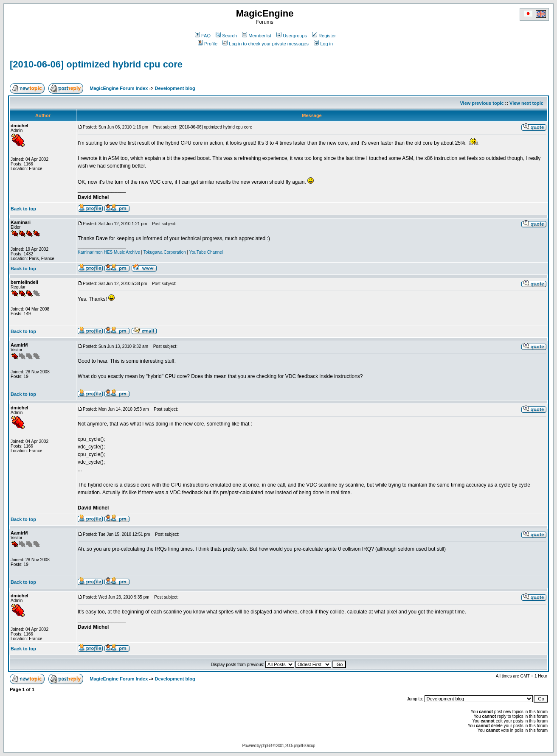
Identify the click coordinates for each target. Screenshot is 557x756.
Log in (323, 44)
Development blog (175, 88)
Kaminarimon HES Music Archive (109, 252)
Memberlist (257, 36)
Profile (208, 44)
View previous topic (482, 103)
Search (226, 36)
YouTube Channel (206, 252)
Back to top (23, 209)
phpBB (266, 746)
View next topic (526, 103)
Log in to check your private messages (266, 44)
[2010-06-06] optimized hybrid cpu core (96, 64)
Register (324, 36)
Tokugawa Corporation (165, 252)
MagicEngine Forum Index (119, 88)
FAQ (203, 36)
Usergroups (292, 36)
